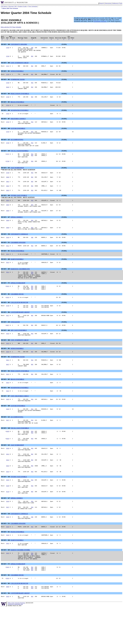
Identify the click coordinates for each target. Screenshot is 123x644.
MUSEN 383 (6, 319)
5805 (8, 215)
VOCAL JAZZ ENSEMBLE (20, 451)
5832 (8, 486)
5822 (8, 394)
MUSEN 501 (6, 367)
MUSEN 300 (6, 65)
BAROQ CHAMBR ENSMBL (20, 581)
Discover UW (12, 6)
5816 (8, 314)
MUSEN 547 (6, 527)
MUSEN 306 (6, 115)
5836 (8, 530)
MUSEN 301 (6, 74)
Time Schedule (33, 6)
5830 (8, 473)
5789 (8, 86)
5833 (8, 492)
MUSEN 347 (6, 228)
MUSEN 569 (6, 581)
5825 (8, 420)
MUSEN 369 (6, 283)
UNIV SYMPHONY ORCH (19, 65)
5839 (8, 557)
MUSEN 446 (6, 348)
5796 (8, 149)
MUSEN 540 (6, 451)
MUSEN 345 (6, 176)
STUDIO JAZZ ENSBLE (19, 205)
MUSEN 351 (6, 255)
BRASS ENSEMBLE (17, 106)
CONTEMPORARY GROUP (20, 329)
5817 (8, 333)
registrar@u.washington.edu (15, 639)
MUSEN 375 (6, 298)
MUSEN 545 (6, 470)
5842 (8, 585)
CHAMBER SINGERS (18, 255)
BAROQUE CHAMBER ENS (20, 283)
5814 (8, 287)
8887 (8, 343)
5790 (8, 101)
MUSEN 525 (6, 439)
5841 (8, 575)
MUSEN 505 (6, 400)
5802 (8, 195)
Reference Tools (117, 3)
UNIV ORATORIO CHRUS (20, 417)
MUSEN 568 (6, 571)
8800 (8, 621)
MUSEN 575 (6, 597)
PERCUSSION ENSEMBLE (20, 98)
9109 (8, 514)
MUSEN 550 (6, 544)
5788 (8, 77)
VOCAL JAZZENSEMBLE (20, 158)
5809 (8, 240)
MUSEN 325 (6, 146)
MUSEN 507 (6, 417)
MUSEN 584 (6, 628)
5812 (8, 268)
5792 (8, 118)
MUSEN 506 (6, 408)
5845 (8, 631)
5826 (8, 431)
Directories (108, 3)
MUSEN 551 (6, 554)
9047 (8, 384)
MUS (32, 86)
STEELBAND (15, 340)
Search (102, 3)
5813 (8, 276)
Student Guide (22, 6)
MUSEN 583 (6, 617)
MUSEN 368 (6, 273)
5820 (8, 371)
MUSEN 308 (6, 134)
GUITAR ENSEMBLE (18, 134)
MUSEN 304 (6, 98)
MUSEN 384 (6, 329)
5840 (8, 566)
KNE (32, 49)
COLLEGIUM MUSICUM (19, 319)
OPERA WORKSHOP (18, 298)
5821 (8, 379)
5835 (8, 507)
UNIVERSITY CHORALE (19, 247)
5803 (8, 200)
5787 (8, 69)
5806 (8, 222)
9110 (8, 520)
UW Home (4, 6)
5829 (8, 463)
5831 (8, 479)
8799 (8, 323)
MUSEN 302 (6, 83)
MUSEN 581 (6, 609)
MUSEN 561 (6, 562)
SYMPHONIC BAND (18, 83)
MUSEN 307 (6, 123)
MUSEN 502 (6, 376)
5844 (8, 612)
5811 (8, 259)
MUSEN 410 (6, 340)
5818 (8, 352)
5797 (8, 161)
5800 (8, 186)
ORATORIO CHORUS (18, 123)
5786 (8, 58)
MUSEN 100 (6, 45)
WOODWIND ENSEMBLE (20, 115)
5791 (8, 110)
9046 (8, 91)
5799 (8, 181)
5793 (8, 127)
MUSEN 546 (6, 504)
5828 (8, 455)
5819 (8, 362)
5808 (8, 232)
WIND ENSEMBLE (17, 74)
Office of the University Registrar (16, 638)
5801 (8, 191)
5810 (8, 250)
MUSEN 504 (6, 391)
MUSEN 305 (6, 106)
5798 (8, 169)
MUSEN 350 (6, 247)
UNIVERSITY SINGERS (19, 45)
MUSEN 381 (6, 310)
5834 (8, 499)
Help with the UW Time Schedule (11, 27)
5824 (8, 412)
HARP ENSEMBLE (17, 273)
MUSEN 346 (6, 205)
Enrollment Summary (100, 21)
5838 (8, 547)
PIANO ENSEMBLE (17, 264)
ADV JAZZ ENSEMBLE (19, 348)
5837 (8, 537)
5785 (8, 49)
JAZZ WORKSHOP (17, 176)
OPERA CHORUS (17, 228)
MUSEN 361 (6, 264)
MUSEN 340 (6, 158)
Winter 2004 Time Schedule (9, 8)
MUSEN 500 (6, 359)
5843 (8, 600)
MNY (32, 58)
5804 (8, 211)
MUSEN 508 (6, 427)
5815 (8, 302)
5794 (8, 137)
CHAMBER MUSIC (17, 310)
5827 (8, 443)
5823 (8, 403)
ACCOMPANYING (17, 146)
